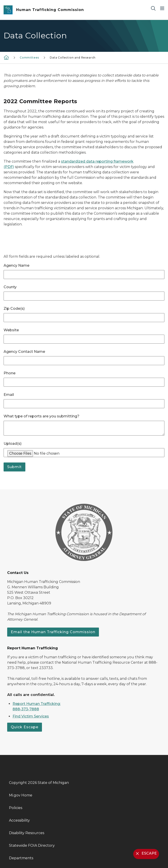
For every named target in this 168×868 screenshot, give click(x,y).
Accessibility (19, 820)
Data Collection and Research (73, 58)
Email (9, 395)
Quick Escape (25, 727)
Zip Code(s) (14, 309)
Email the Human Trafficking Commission (53, 632)
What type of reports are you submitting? (41, 416)
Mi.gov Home (21, 795)
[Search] (153, 8)
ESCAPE (146, 854)
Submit (14, 467)
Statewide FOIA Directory (32, 845)
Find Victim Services (31, 716)
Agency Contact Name (24, 352)
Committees (29, 58)
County (10, 287)
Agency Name (16, 265)
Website (11, 330)
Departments (21, 858)
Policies (16, 808)
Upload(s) (13, 444)
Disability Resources (27, 833)
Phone (10, 373)
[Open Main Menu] (162, 8)
